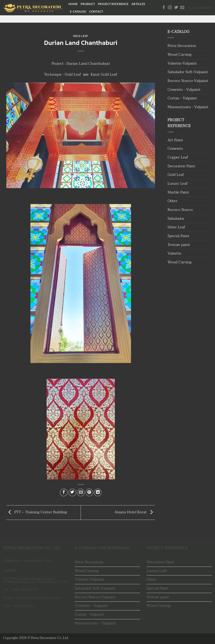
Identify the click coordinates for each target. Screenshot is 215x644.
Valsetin (174, 253)
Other (172, 201)
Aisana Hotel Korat (135, 512)
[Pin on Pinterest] (89, 492)
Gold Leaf (81, 36)
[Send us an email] (182, 8)
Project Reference (113, 4)
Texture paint (179, 245)
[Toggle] (209, 562)
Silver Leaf (176, 227)
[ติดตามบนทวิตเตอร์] (176, 8)
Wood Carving (180, 55)
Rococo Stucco (180, 210)
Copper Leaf (178, 157)
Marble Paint (178, 192)
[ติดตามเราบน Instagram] (170, 8)
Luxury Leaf (178, 184)
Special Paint (178, 236)
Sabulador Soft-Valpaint (188, 72)
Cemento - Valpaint (184, 90)
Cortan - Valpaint (182, 98)
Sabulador (176, 219)
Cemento (175, 149)
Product (88, 4)
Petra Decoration (182, 46)
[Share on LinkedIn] (98, 492)
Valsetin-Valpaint (182, 63)
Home (73, 4)
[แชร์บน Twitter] (72, 492)
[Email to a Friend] (81, 492)
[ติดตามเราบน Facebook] (164, 8)
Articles (138, 4)
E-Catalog (78, 11)
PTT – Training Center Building (37, 512)
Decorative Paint (181, 166)
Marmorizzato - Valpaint (188, 107)
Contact (96, 11)
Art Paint (175, 140)
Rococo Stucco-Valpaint (188, 81)
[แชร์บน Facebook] (64, 492)
